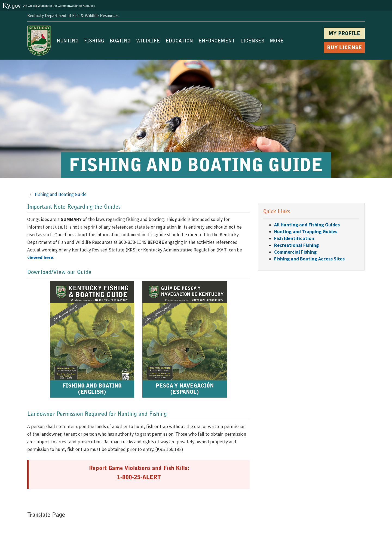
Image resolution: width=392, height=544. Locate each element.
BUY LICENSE (344, 48)
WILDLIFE (148, 41)
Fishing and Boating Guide (61, 194)
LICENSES (252, 41)
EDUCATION (179, 41)
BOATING (120, 41)
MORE (277, 41)
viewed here (40, 257)
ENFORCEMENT (217, 41)
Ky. (12, 5)
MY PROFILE (344, 34)
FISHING (94, 41)
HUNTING (68, 41)
